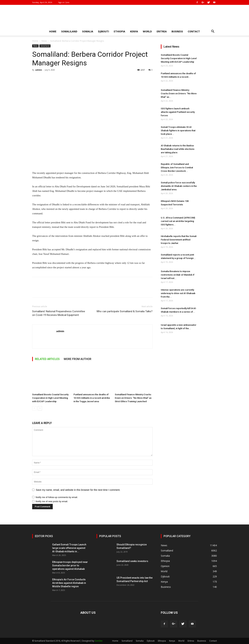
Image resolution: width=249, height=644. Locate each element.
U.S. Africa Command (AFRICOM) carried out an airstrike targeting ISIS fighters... (178, 221)
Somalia (88, 31)
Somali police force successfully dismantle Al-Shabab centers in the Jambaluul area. (179, 186)
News (44, 41)
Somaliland (69, 31)
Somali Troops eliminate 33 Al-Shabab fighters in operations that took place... (178, 131)
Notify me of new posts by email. (52, 501)
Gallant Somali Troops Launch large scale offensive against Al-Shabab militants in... (69, 548)
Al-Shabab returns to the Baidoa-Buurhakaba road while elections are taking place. (178, 149)
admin (39, 70)
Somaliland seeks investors (132, 561)
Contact (194, 31)
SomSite (99, 641)
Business (177, 31)
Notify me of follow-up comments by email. (57, 497)
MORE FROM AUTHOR (78, 359)
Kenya (134, 31)
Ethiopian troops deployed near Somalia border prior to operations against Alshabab (70, 565)
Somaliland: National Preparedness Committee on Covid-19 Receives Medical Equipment (59, 313)
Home (53, 31)
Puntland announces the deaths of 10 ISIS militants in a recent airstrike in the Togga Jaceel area (92, 398)
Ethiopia (119, 31)
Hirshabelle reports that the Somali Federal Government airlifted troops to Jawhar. (179, 240)
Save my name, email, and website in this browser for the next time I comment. (78, 490)
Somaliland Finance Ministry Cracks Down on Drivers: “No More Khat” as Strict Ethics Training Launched (133, 398)
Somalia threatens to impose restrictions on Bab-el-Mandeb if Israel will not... (178, 275)
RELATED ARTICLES (47, 359)
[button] (213, 32)
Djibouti (103, 31)
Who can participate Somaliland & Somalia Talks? (124, 311)
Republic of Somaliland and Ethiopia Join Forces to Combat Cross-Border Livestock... (177, 168)
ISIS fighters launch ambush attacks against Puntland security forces (178, 112)
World (147, 31)
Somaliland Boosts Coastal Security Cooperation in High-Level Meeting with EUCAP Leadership (50, 398)
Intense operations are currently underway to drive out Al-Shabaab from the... (178, 293)
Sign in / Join (64, 2)
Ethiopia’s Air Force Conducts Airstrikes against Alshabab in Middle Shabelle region (69, 583)
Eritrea (162, 31)
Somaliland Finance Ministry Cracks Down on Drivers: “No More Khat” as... (179, 93)
